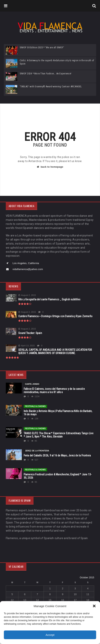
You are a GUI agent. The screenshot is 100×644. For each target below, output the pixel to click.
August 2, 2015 (27, 295)
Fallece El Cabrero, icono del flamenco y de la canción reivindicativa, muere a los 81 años (54, 390)
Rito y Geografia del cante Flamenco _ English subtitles (49, 299)
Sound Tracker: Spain (30, 333)
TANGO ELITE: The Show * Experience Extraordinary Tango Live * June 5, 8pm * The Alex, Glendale (59, 435)
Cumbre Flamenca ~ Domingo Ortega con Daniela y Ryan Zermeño (55, 316)
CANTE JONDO (32, 384)
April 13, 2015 (26, 346)
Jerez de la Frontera (37, 451)
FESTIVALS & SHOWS (35, 406)
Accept (50, 635)
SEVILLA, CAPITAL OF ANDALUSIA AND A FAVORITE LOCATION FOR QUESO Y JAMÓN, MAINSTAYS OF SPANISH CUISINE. (55, 351)
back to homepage (50, 167)
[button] (94, 606)
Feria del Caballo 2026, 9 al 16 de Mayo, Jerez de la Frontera (57, 455)
